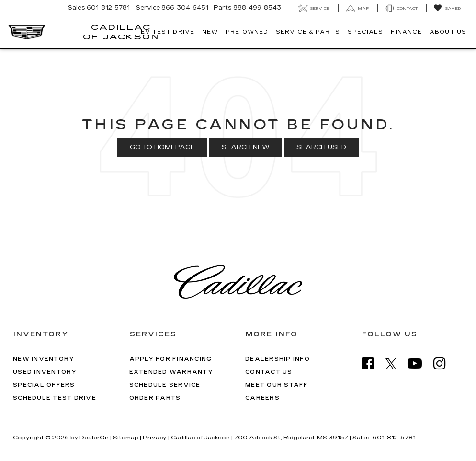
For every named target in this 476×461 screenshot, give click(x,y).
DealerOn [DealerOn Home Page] (94, 438)
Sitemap (126, 438)
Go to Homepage (162, 147)
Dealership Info (278, 359)
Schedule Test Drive (55, 398)
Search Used (321, 147)
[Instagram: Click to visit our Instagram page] (444, 363)
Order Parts (155, 398)
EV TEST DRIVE (168, 32)
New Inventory (44, 359)
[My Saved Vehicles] (447, 8)
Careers (262, 398)
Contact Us (269, 372)
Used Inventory (45, 372)
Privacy (155, 438)
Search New (246, 147)
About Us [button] (448, 32)
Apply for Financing (171, 359)
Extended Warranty (171, 372)
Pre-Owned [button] (247, 32)
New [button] (210, 32)
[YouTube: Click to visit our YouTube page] (419, 363)
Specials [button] (366, 32)
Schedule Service (165, 385)
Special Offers (44, 385)
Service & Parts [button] (308, 32)
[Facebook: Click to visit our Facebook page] (373, 363)
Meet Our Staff (277, 385)
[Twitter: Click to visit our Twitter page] (396, 364)
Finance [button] (406, 32)
